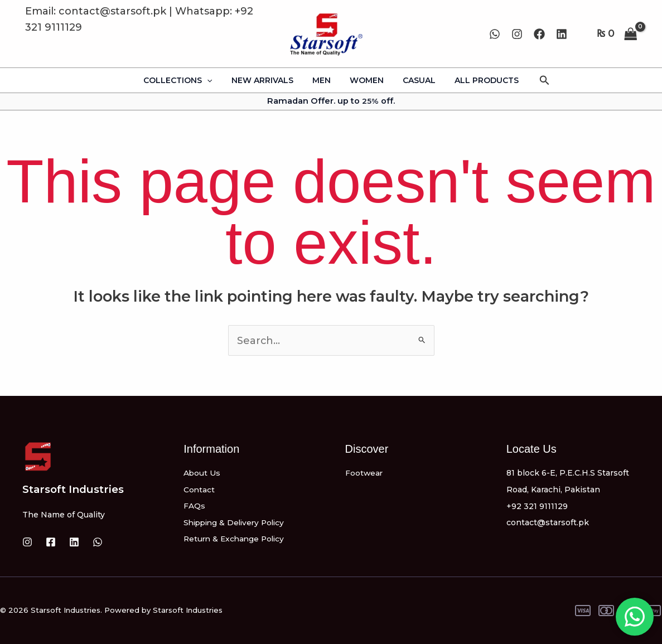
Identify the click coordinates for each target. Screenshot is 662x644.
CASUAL (414, 80)
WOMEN (365, 80)
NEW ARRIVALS (267, 80)
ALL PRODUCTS (478, 80)
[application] (215, 80)
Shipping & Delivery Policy (237, 522)
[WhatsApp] (495, 34)
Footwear (364, 473)
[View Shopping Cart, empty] (617, 34)
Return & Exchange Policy (236, 539)
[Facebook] (539, 34)
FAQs (194, 506)
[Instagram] (517, 34)
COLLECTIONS (186, 80)
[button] (535, 81)
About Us (202, 473)
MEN (323, 80)
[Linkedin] (562, 34)
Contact (199, 490)
